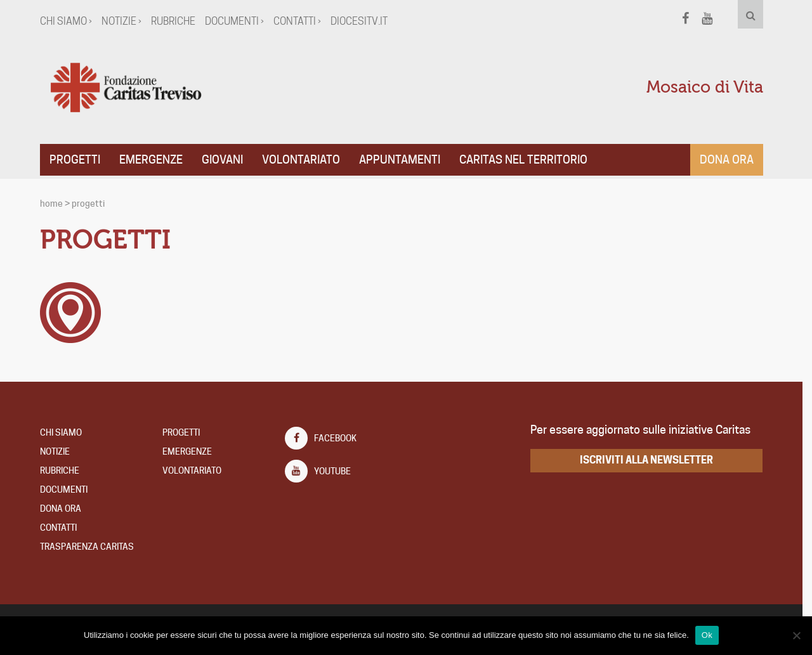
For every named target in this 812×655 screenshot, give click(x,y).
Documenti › (239, 21)
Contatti (63, 528)
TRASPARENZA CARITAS (91, 547)
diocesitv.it (363, 21)
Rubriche (178, 21)
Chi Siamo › (70, 21)
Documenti (68, 490)
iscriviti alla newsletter (652, 460)
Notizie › (126, 21)
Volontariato (305, 159)
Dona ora (731, 159)
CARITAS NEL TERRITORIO (528, 159)
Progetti (79, 159)
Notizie (59, 451)
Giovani (227, 159)
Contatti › (302, 21)
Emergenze (155, 159)
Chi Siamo (65, 432)
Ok (711, 635)
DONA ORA (65, 509)
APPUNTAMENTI (404, 159)
